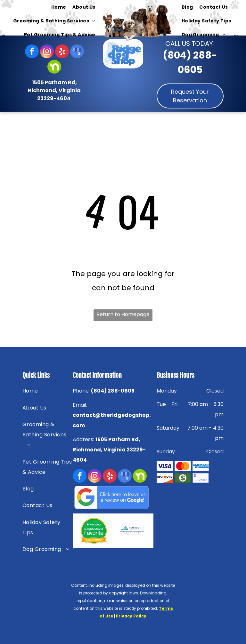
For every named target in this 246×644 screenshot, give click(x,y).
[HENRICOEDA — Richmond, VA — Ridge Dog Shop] (132, 531)
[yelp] (62, 52)
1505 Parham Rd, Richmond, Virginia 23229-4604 (54, 90)
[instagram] (47, 52)
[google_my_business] (77, 52)
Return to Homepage (123, 314)
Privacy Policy (131, 616)
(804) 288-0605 (113, 391)
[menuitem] (59, 7)
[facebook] (32, 52)
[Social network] (54, 68)
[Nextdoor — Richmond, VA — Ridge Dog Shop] (94, 531)
